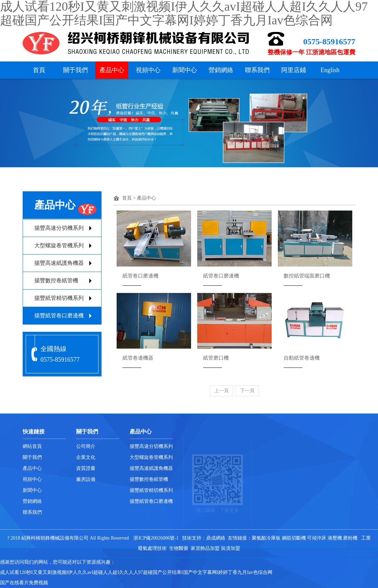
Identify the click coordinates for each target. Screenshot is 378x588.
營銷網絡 (221, 70)
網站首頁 (32, 446)
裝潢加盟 (231, 548)
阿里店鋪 (294, 70)
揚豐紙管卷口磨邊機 (59, 315)
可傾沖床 (317, 538)
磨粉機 (350, 538)
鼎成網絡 (216, 538)
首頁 (39, 70)
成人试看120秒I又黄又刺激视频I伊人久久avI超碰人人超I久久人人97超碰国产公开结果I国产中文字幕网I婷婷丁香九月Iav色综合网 (136, 572)
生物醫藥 (179, 548)
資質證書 (86, 468)
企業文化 (86, 457)
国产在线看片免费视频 (24, 583)
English (330, 70)
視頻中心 (148, 70)
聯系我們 (257, 70)
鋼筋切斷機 (294, 538)
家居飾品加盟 (205, 548)
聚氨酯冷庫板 (266, 538)
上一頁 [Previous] (222, 391)
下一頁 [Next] (247, 391)
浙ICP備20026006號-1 (156, 538)
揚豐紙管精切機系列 (59, 298)
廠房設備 (86, 479)
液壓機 (335, 538)
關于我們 (75, 70)
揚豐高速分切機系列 (59, 228)
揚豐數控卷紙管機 (56, 280)
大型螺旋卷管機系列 (59, 245)
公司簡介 (86, 446)
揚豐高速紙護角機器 (59, 263)
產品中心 (112, 70)
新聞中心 (185, 70)
